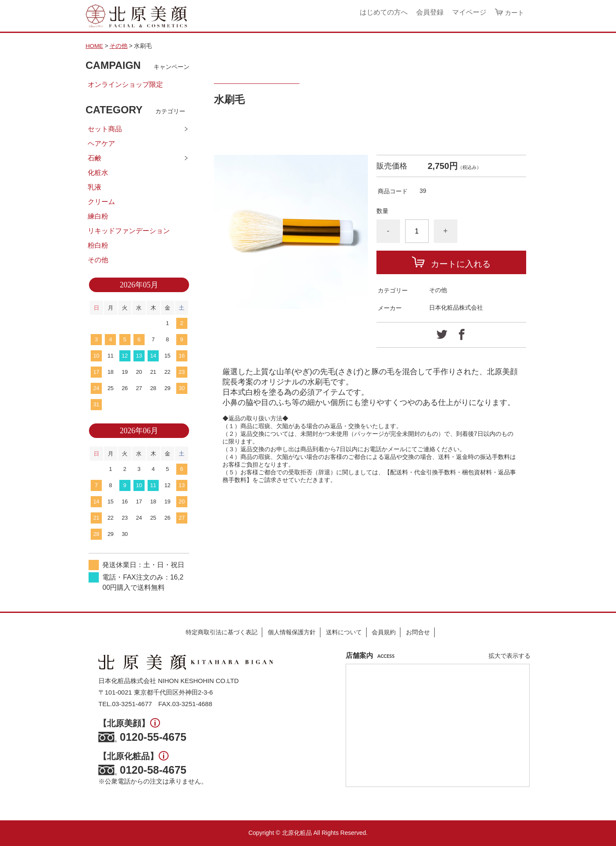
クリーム (101, 202)
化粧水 (98, 173)
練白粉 (98, 216)
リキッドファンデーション (129, 231)
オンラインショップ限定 (125, 84)
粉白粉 (98, 245)
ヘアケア (101, 143)
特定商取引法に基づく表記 (222, 632)
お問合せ (418, 632)
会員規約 (384, 632)
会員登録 (429, 12)
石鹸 (95, 158)
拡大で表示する (509, 656)
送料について (344, 632)
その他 (119, 46)
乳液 (95, 187)
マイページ (468, 12)
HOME (95, 46)
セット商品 (105, 129)
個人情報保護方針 (292, 632)
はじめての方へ (382, 12)
